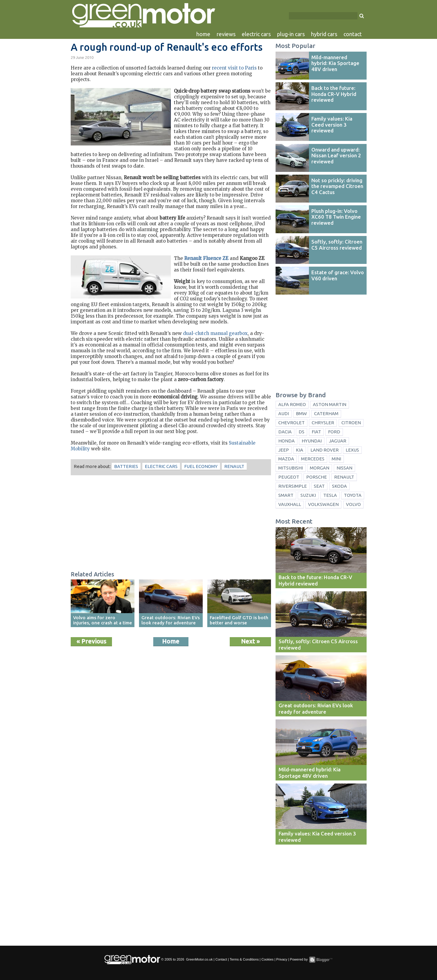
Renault (234, 466)
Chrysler (323, 423)
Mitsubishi (291, 468)
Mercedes (313, 459)
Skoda (339, 486)
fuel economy (201, 466)
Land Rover (325, 450)
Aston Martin (330, 404)
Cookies (267, 959)
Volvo (353, 504)
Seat (319, 486)
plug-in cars (291, 34)
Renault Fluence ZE (206, 258)
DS (301, 432)
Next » (250, 641)
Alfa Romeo (292, 404)
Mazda (286, 459)
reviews (226, 34)
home (203, 34)
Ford (334, 432)
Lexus (352, 450)
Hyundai (312, 441)
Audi (284, 413)
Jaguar (338, 441)
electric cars (256, 34)
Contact (221, 959)
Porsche (317, 477)
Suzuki (308, 495)
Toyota (353, 495)
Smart (286, 495)
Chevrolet (291, 423)
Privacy (282, 959)
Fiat (316, 432)
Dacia (285, 432)
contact (353, 34)
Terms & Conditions (244, 959)
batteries (126, 466)
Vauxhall (290, 504)
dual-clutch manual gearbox (215, 333)
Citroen (351, 423)
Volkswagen (323, 504)
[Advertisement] (171, 524)
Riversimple (293, 486)
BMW (301, 413)
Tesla (330, 495)
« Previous (91, 641)
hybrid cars (324, 34)
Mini (336, 459)
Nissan (344, 468)
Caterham (326, 413)
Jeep (284, 450)
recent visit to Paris (234, 68)
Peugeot (289, 477)
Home (171, 641)
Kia (300, 450)
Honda (286, 441)
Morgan (320, 468)
